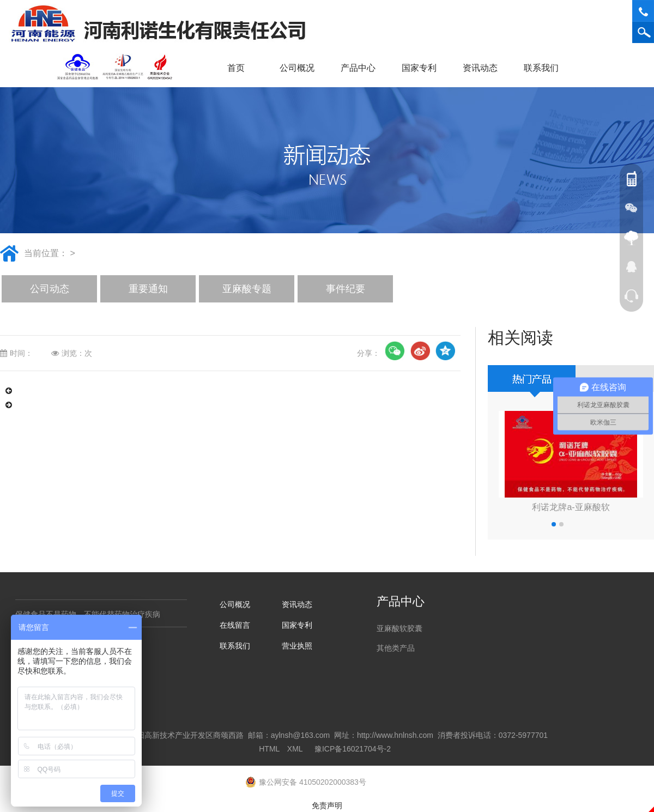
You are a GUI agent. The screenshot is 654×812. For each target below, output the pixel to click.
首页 (236, 68)
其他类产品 (396, 648)
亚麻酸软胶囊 (399, 628)
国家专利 (419, 68)
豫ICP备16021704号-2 (353, 749)
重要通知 (148, 289)
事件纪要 (346, 289)
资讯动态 (484, 68)
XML (295, 749)
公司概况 (301, 68)
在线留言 (235, 625)
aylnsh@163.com (300, 735)
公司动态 (50, 289)
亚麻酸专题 (247, 289)
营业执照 (297, 646)
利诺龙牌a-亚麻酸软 (571, 507)
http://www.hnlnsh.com (395, 735)
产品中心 (362, 68)
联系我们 (545, 68)
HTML (269, 749)
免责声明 (327, 805)
